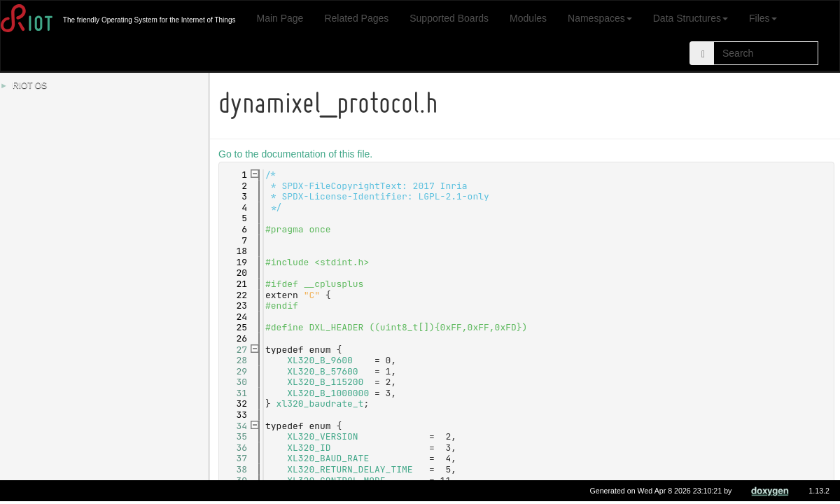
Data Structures (691, 18)
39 (236, 481)
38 (236, 469)
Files (763, 18)
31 (236, 393)
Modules (528, 18)
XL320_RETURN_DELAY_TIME (352, 469)
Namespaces (600, 18)
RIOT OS (30, 85)
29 (236, 371)
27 (236, 350)
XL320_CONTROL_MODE (338, 481)
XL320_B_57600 (324, 371)
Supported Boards (449, 18)
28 (236, 360)
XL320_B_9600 (322, 360)
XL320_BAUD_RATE (330, 458)
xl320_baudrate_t (322, 404)
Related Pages (356, 18)
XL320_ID (311, 448)
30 (236, 382)
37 (236, 458)
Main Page (280, 18)
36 (236, 448)
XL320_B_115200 (327, 382)
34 (236, 426)
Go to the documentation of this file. (297, 154)
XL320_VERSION (324, 436)
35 (236, 436)
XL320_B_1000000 (330, 393)
